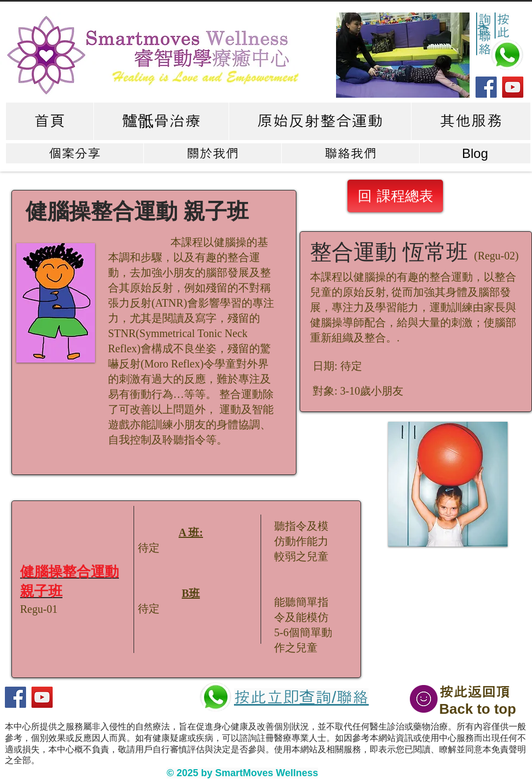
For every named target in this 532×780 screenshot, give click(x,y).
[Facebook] (486, 87)
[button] (403, 55)
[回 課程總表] (395, 196)
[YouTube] (513, 87)
